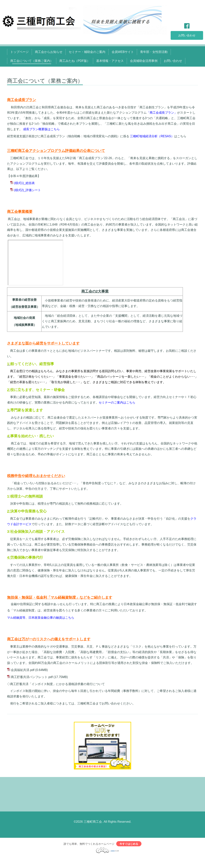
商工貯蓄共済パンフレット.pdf (32, 677)
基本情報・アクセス (110, 61)
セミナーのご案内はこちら (117, 402)
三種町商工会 (93, 822)
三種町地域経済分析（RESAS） (152, 136)
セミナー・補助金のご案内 (87, 52)
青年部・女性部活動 (154, 52)
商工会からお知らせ (49, 52)
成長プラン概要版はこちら (41, 129)
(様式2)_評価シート (27, 190)
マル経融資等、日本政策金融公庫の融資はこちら (41, 618)
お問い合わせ (187, 35)
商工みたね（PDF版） (75, 61)
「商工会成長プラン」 (162, 113)
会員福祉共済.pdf (23, 670)
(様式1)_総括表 (24, 183)
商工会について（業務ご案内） (32, 61)
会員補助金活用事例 (144, 61)
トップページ (19, 52)
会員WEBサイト (123, 52)
